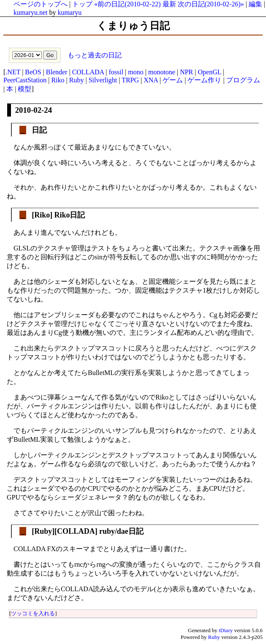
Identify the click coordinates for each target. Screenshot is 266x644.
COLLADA (88, 72)
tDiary (226, 630)
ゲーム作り (204, 80)
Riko (58, 80)
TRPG (130, 80)
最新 (169, 4)
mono (136, 72)
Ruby (77, 80)
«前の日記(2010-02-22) (127, 4)
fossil (116, 72)
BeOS (33, 72)
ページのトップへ (41, 4)
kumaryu (69, 12)
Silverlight (103, 80)
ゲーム (173, 80)
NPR (186, 72)
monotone (162, 72)
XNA (151, 80)
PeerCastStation (25, 80)
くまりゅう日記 (133, 26)
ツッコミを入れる (33, 613)
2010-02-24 (34, 110)
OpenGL (209, 72)
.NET (13, 72)
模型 (24, 89)
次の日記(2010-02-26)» (211, 4)
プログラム (243, 80)
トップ (82, 4)
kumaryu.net (30, 12)
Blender (57, 72)
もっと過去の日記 (94, 55)
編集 (255, 4)
